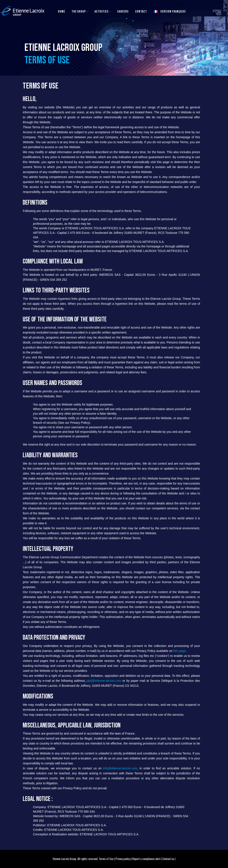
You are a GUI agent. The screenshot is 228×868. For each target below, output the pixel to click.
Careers (123, 12)
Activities (102, 12)
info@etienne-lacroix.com (120, 768)
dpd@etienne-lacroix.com (104, 681)
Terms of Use (106, 859)
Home (62, 12)
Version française (170, 12)
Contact (141, 12)
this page (179, 651)
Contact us (168, 859)
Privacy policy (123, 859)
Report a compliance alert (146, 859)
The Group (79, 12)
